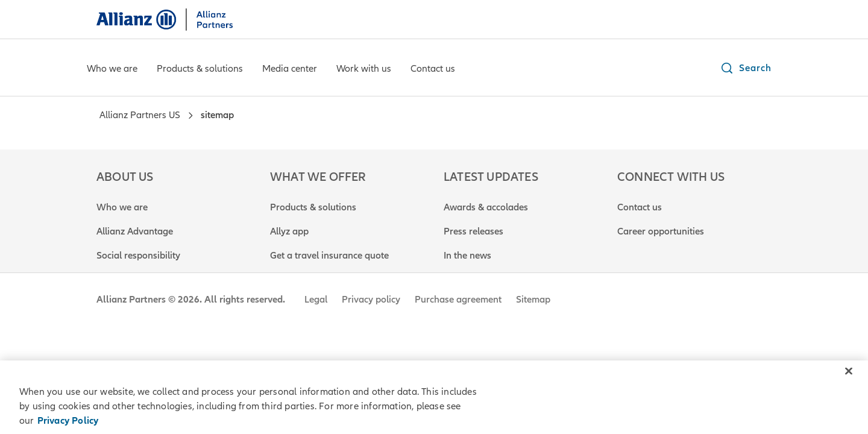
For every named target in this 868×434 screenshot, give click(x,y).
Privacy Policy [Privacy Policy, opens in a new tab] (68, 421)
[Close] (849, 371)
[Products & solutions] (200, 70)
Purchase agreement (458, 300)
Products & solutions (313, 207)
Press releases (473, 231)
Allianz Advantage (135, 231)
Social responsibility (138, 256)
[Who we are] (112, 70)
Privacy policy (371, 300)
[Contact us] (433, 70)
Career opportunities (661, 231)
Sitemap (533, 300)
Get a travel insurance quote (329, 256)
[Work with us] (364, 70)
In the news (467, 256)
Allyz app (289, 231)
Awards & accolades (486, 207)
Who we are (122, 207)
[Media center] (290, 70)
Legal (316, 300)
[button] (746, 68)
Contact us (640, 207)
